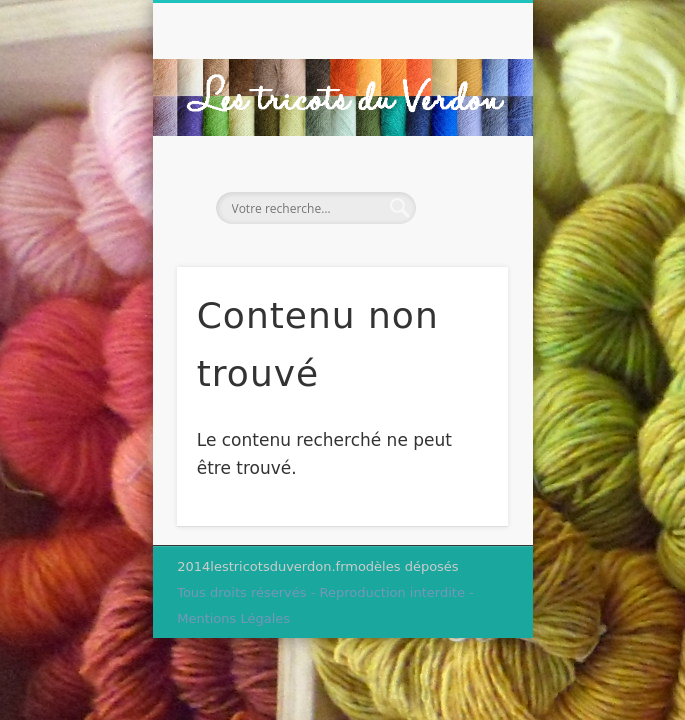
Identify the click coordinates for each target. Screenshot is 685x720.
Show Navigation (459, 179)
